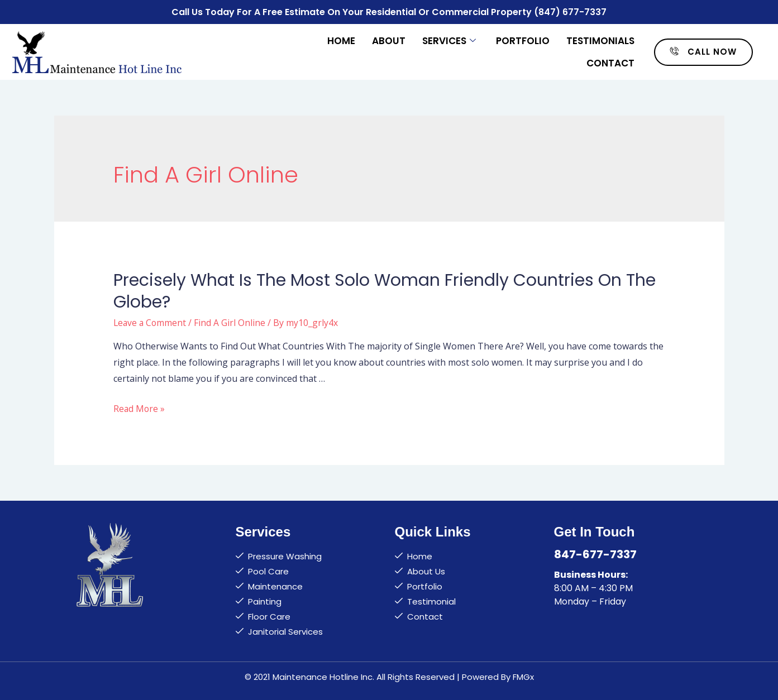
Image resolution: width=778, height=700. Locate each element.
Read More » (140, 408)
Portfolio (523, 40)
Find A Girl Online (232, 322)
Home (341, 40)
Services (449, 40)
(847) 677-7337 (571, 11)
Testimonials (600, 40)
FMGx (523, 676)
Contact (610, 63)
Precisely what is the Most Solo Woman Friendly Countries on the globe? (385, 291)
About (389, 40)
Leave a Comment (151, 322)
